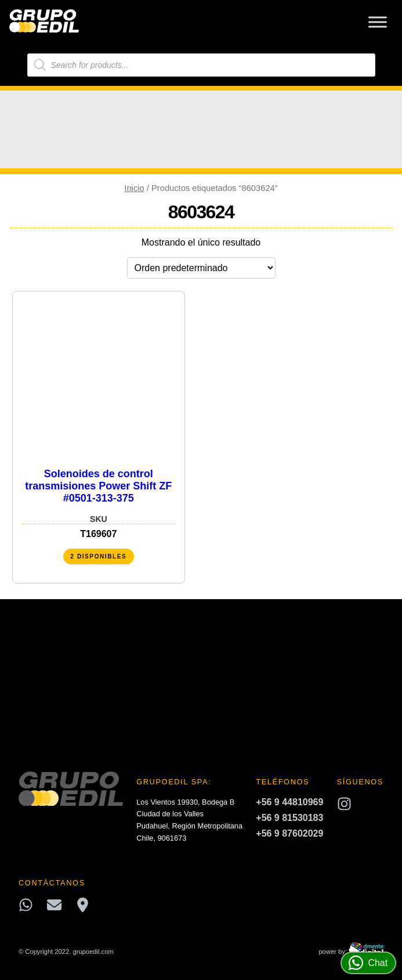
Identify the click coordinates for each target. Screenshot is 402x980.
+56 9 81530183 (289, 818)
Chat (368, 963)
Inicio (134, 188)
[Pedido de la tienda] (201, 268)
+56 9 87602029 (289, 833)
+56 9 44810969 (289, 802)
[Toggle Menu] (378, 22)
